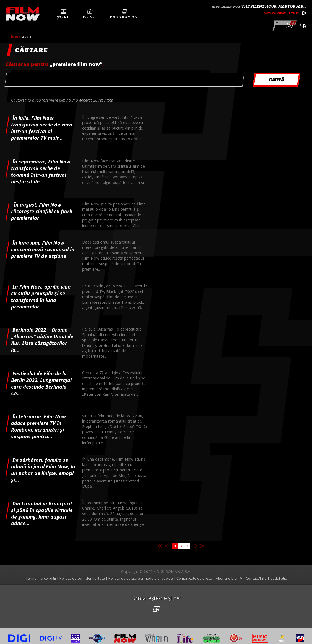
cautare (27, 32)
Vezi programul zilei (281, 13)
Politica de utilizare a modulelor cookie (141, 574)
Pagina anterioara (166, 542)
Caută (293, 22)
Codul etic (278, 574)
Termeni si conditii (41, 574)
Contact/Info (256, 574)
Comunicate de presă (194, 574)
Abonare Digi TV (229, 574)
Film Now (23, 14)
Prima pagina (160, 542)
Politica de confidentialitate (82, 574)
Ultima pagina (202, 542)
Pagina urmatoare (196, 542)
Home (15, 32)
